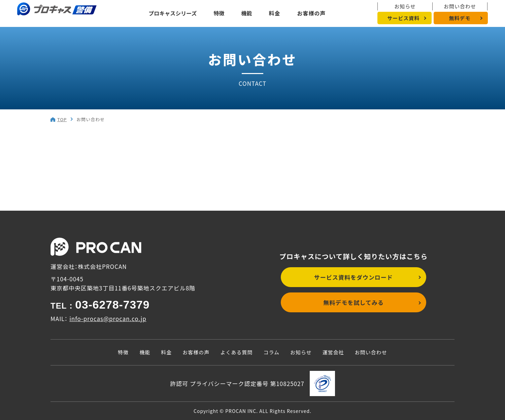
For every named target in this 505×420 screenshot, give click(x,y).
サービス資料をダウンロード (353, 277)
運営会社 (333, 352)
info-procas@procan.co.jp (108, 319)
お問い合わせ (460, 6)
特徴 (219, 13)
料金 (275, 13)
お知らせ (405, 6)
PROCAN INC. (242, 411)
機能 (247, 13)
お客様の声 (312, 13)
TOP (62, 119)
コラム (271, 352)
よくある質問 (236, 352)
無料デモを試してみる (353, 302)
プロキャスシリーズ (173, 13)
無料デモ (460, 18)
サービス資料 (403, 18)
